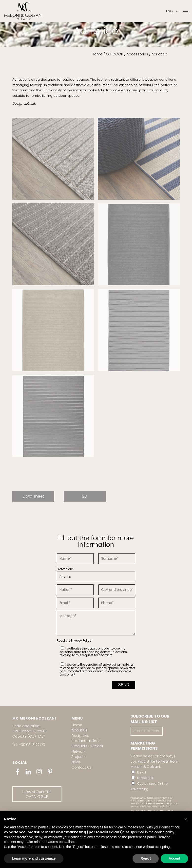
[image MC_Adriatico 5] (140, 332)
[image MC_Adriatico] (55, 246)
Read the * (75, 640)
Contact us (81, 767)
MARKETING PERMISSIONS (144, 746)
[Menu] (185, 11)
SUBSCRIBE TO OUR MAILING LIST (150, 719)
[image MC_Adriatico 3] (140, 246)
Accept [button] (174, 858)
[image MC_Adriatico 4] (55, 332)
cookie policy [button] (164, 832)
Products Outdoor (87, 746)
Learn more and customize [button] (34, 858)
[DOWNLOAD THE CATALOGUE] (37, 794)
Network (78, 751)
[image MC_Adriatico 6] (55, 418)
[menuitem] (185, 11)
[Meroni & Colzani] (23, 11)
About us (79, 730)
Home (97, 54)
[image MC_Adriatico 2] (140, 161)
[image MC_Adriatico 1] (55, 161)
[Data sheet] (33, 496)
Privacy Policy (81, 640)
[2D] (85, 496)
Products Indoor (86, 741)
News (76, 762)
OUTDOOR (115, 54)
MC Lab (30, 104)
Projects (79, 757)
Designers (80, 736)
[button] (186, 819)
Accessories (137, 54)
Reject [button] (146, 858)
